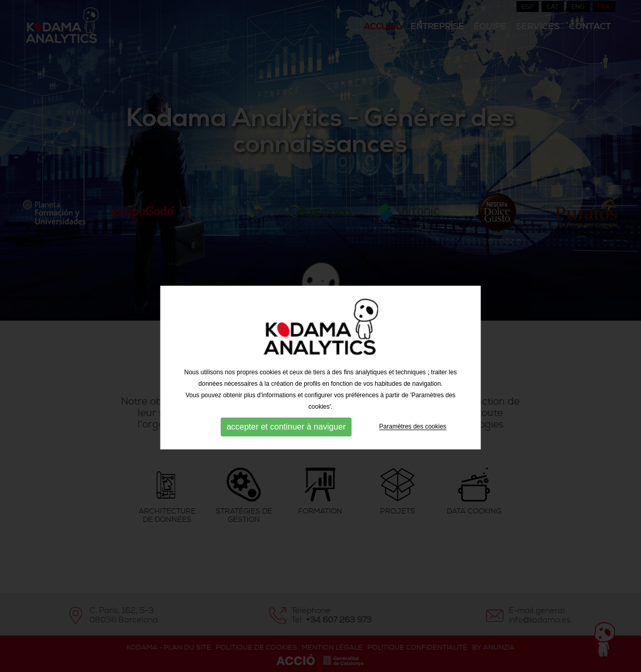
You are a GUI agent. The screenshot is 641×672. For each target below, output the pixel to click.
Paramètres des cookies (413, 437)
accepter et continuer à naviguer (286, 438)
